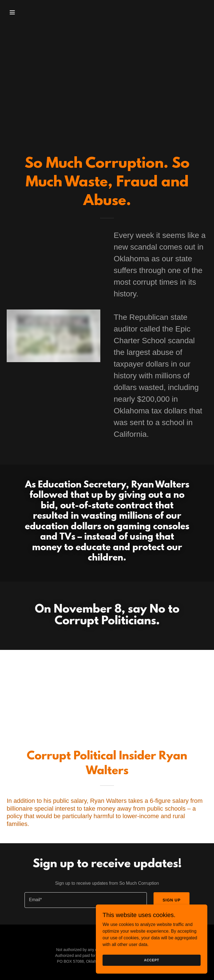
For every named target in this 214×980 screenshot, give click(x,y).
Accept (152, 960)
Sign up (172, 900)
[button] (30, 12)
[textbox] (86, 900)
